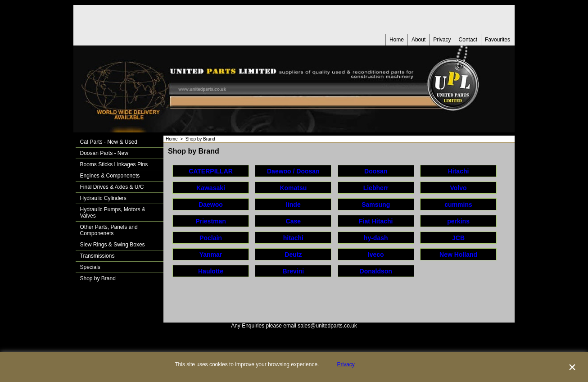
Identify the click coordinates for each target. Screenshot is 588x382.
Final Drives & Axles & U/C (112, 187)
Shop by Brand (98, 278)
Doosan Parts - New (104, 153)
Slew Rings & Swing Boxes (113, 245)
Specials (90, 267)
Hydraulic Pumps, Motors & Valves (113, 213)
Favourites (498, 40)
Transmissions (97, 256)
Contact (468, 40)
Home (397, 40)
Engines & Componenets (110, 176)
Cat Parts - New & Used (109, 142)
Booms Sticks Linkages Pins (114, 164)
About (418, 40)
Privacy (442, 40)
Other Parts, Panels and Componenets (109, 230)
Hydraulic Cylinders (103, 198)
